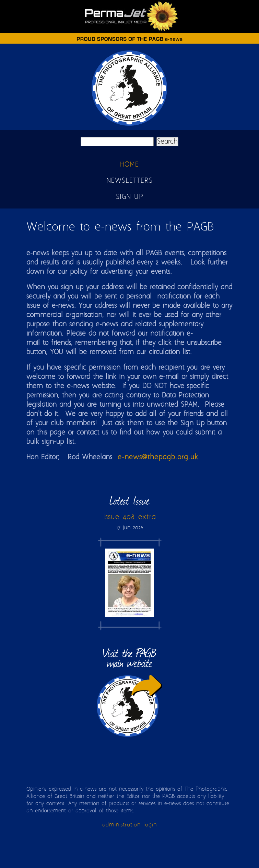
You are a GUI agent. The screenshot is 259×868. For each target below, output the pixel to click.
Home (129, 165)
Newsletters (129, 181)
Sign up (130, 197)
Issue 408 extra (130, 517)
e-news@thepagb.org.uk (158, 457)
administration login (129, 825)
